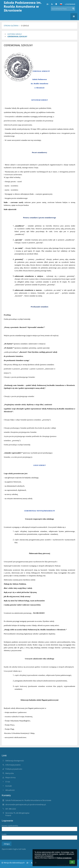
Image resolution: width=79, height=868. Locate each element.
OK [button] (72, 862)
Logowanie (70, 4)
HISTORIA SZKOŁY (15, 34)
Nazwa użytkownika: (10, 826)
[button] (61, 4)
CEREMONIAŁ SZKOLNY (17, 36)
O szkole (25, 26)
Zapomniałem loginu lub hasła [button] (14, 849)
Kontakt (9, 786)
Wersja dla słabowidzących (13, 863)
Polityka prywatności (14, 769)
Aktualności (10, 790)
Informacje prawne (13, 765)
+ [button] (48, 4)
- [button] (52, 4)
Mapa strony (10, 777)
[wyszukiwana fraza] (63, 9)
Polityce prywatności (64, 858)
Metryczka (10, 773)
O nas (8, 782)
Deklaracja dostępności (15, 761)
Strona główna (11, 26)
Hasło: (4, 834)
